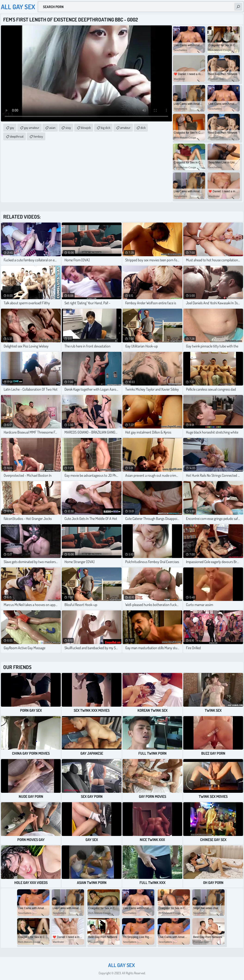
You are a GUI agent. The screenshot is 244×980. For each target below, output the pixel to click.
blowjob (86, 128)
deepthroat (17, 136)
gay (12, 128)
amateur (125, 128)
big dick (105, 128)
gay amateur (32, 128)
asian (52, 128)
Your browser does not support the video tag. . (86, 73)
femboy (38, 136)
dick (143, 128)
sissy (68, 128)
